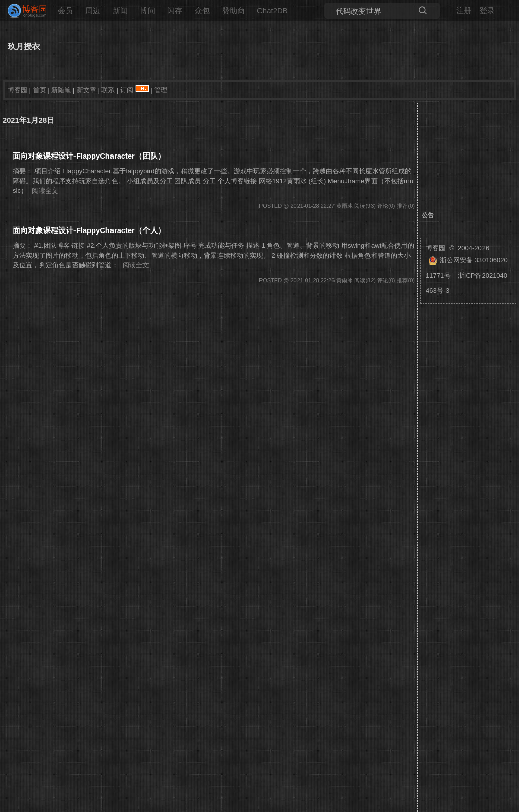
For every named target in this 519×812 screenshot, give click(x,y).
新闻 (120, 10)
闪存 (175, 10)
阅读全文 (45, 191)
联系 (108, 90)
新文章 (86, 90)
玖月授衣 (24, 46)
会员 (65, 10)
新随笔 (61, 90)
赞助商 (233, 10)
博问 (147, 10)
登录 (487, 10)
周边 (93, 10)
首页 (40, 90)
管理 (161, 90)
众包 (202, 10)
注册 (464, 10)
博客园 (17, 90)
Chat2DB (272, 10)
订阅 (127, 90)
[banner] (23, 11)
